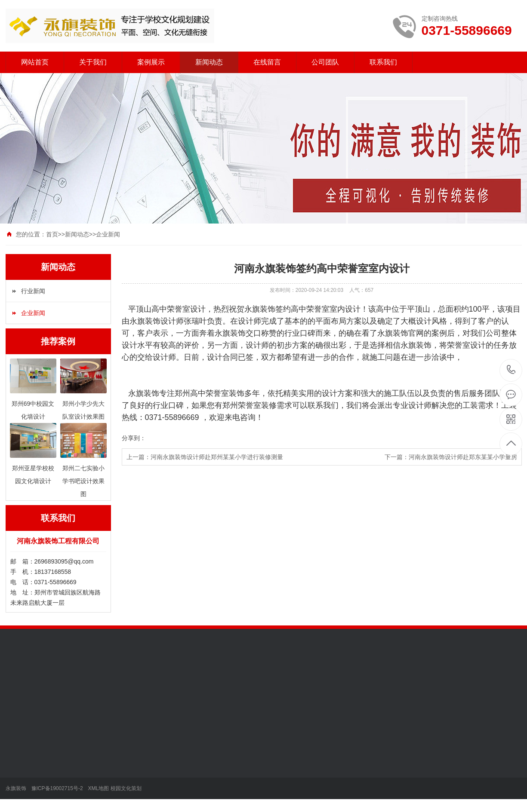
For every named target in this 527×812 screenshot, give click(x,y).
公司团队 (325, 62)
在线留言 (267, 62)
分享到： (134, 438)
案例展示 (151, 62)
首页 (52, 234)
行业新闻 (33, 291)
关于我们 (93, 62)
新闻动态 (209, 62)
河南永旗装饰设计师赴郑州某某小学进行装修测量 (217, 457)
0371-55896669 (511, 370)
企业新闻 (108, 234)
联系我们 (383, 62)
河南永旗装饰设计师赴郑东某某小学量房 (463, 457)
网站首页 (35, 62)
